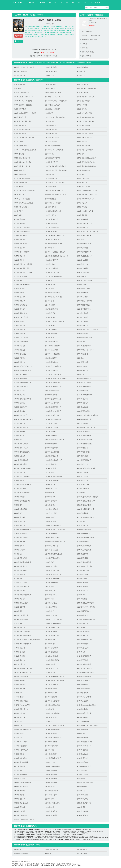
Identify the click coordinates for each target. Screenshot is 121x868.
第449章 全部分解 (51, 693)
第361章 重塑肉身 (20, 574)
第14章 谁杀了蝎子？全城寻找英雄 (56, 101)
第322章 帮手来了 (20, 521)
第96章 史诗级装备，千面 (85, 211)
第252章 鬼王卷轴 (82, 423)
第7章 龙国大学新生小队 (22, 93)
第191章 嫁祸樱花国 (52, 342)
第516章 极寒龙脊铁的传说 (85, 783)
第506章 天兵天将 (51, 770)
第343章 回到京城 (20, 550)
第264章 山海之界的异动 (85, 440)
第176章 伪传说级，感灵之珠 (55, 321)
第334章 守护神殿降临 (21, 538)
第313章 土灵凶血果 (20, 509)
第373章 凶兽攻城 (20, 591)
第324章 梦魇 (81, 521)
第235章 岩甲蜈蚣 (20, 403)
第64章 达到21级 (19, 170)
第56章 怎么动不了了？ (53, 158)
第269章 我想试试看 (52, 448)
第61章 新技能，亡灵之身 (22, 166)
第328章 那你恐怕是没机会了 (23, 529)
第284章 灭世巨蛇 (51, 468)
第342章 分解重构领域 (84, 546)
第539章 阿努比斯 (82, 67)
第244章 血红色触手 (20, 415)
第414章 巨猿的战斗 (83, 644)
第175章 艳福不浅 (20, 321)
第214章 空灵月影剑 (20, 374)
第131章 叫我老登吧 (52, 260)
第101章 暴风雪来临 (52, 219)
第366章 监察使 (82, 578)
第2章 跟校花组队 (51, 85)
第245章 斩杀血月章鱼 (52, 415)
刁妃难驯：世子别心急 (21, 854)
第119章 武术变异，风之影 (54, 244)
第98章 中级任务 (51, 215)
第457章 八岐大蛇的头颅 (22, 705)
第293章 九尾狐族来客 (52, 480)
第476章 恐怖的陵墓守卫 (53, 730)
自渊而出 (51, 24)
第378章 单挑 (81, 595)
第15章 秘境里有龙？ (83, 101)
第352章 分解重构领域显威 (22, 562)
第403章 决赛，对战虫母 (22, 632)
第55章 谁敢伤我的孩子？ (22, 158)
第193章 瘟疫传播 (20, 346)
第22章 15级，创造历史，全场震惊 (25, 113)
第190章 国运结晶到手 (21, 342)
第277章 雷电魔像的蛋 (21, 460)
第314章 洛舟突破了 (52, 509)
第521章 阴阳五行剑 (52, 791)
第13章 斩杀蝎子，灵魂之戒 (23, 101)
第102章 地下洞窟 (82, 219)
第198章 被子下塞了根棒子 (85, 350)
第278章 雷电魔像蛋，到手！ (55, 460)
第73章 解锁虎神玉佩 (21, 182)
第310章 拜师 (18, 505)
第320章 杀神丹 (50, 517)
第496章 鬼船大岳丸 (20, 758)
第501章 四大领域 (82, 762)
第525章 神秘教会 (82, 795)
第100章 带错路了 (20, 219)
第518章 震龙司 (50, 787)
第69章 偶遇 (81, 174)
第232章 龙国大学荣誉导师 (22, 399)
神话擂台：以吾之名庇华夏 (90, 40)
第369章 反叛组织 (82, 583)
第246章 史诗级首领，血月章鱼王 (87, 415)
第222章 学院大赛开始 (84, 383)
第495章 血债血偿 (82, 754)
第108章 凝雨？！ (82, 227)
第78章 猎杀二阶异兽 (83, 187)
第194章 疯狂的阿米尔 (52, 346)
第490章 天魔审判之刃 (21, 750)
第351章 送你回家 (82, 558)
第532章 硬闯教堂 (20, 807)
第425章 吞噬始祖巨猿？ (53, 660)
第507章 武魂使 (82, 770)
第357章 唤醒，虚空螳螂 (85, 566)
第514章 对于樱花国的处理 (22, 783)
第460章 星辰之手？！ (21, 709)
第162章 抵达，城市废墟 (85, 301)
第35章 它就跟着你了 (52, 129)
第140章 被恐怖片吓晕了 (53, 272)
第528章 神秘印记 (82, 799)
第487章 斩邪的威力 (20, 746)
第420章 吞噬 (81, 652)
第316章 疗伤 (18, 513)
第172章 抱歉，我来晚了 (22, 317)
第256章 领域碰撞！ (20, 431)
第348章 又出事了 (82, 554)
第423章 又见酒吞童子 (84, 656)
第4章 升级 (17, 89)
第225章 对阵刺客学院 (84, 387)
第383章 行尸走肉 (51, 603)
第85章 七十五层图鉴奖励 (22, 199)
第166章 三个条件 (20, 309)
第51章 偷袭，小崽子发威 (85, 150)
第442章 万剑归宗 (20, 685)
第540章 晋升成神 (51, 67)
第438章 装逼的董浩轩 (84, 676)
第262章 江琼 (18, 440)
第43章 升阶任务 (19, 142)
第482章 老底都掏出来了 (53, 738)
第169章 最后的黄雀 (20, 313)
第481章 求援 (18, 738)
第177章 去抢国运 (82, 321)
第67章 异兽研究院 (20, 174)
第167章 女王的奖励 (52, 309)
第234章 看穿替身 (82, 399)
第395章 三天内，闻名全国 (54, 619)
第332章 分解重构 (51, 534)
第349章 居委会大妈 (20, 558)
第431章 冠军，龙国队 (52, 668)
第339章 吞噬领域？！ (84, 542)
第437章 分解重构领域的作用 (55, 676)
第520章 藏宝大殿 (20, 791)
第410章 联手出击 (51, 640)
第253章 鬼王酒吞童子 (21, 427)
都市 (61, 3)
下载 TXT (19, 41)
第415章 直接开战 (20, 648)
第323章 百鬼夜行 (51, 521)
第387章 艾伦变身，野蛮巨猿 (86, 607)
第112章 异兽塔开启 (20, 236)
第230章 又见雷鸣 (51, 395)
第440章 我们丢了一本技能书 (55, 681)
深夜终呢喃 (85, 48)
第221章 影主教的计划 (52, 383)
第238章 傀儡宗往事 (20, 407)
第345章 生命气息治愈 (84, 550)
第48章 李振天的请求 (83, 146)
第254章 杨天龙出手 (52, 427)
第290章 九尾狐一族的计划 (54, 476)
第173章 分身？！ (51, 317)
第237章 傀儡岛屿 (82, 403)
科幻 (79, 3)
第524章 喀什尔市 (51, 795)
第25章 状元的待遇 (20, 117)
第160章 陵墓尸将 (20, 301)
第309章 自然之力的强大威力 (86, 501)
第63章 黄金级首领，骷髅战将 (86, 166)
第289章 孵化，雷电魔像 (22, 476)
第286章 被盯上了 (20, 472)
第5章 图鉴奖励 (50, 89)
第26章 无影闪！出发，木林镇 (55, 117)
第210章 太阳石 (82, 366)
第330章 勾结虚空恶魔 (84, 529)
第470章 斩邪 (50, 721)
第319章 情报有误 (20, 517)
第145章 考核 (18, 280)
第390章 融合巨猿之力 (84, 611)
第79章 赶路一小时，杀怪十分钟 (24, 191)
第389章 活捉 (50, 611)
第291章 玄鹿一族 (82, 476)
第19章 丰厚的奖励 (20, 109)
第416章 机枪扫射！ (52, 648)
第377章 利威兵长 (51, 595)
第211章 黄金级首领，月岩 (22, 370)
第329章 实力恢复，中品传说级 (55, 529)
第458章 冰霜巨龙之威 (52, 705)
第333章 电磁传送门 (83, 534)
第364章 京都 (18, 578)
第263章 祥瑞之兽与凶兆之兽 (55, 440)
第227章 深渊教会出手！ (53, 391)
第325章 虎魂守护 (20, 525)
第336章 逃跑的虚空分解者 (85, 538)
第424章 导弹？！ (20, 660)
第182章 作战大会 (51, 329)
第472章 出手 (18, 725)
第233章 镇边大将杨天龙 (53, 399)
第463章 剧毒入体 (20, 713)
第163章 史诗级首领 (20, 305)
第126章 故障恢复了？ (84, 252)
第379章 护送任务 (20, 599)
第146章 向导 (50, 280)
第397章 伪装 (18, 623)
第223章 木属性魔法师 (21, 387)
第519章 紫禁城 (82, 787)
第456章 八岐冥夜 (82, 701)
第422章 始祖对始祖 (52, 656)
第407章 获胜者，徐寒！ (53, 636)
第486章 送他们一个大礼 (85, 742)
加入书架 (19, 36)
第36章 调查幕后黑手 (83, 129)
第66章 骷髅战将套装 (83, 170)
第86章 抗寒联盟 (51, 199)
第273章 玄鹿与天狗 (83, 452)
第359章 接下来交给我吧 (53, 570)
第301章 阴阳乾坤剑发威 (22, 493)
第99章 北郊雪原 (82, 215)
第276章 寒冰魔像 (82, 456)
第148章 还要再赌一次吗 (22, 285)
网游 (73, 3)
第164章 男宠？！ (51, 305)
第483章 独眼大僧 (82, 738)
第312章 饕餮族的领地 (84, 505)
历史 (67, 3)
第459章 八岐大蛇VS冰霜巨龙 (86, 705)
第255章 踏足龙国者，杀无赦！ (87, 427)
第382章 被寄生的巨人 (21, 603)
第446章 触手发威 (51, 689)
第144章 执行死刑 (82, 276)
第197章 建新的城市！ (52, 350)
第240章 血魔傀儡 (82, 407)
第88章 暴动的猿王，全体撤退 (23, 203)
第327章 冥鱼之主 (82, 525)
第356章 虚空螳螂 (51, 566)
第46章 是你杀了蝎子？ (21, 146)
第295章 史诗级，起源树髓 (22, 485)
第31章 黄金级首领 (20, 125)
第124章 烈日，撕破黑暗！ (22, 252)
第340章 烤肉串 (19, 546)
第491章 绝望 (50, 750)
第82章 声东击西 (19, 195)
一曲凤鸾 (84, 44)
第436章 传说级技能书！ (22, 676)
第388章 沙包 (18, 611)
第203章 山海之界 (51, 358)
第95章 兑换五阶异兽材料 (53, 211)
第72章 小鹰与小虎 (83, 178)
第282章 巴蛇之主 (82, 464)
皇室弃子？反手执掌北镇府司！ (98, 19)
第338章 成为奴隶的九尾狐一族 (55, 542)
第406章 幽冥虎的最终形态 (22, 636)
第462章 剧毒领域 (82, 709)
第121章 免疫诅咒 (20, 248)
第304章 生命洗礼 (20, 497)
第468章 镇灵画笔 (82, 717)
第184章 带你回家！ (20, 334)
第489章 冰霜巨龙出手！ (85, 746)
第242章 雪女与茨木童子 (53, 411)
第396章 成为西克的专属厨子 (86, 619)
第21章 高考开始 (82, 109)
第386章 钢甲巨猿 (51, 607)
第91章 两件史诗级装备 (21, 207)
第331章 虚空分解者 (20, 534)
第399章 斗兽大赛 (82, 623)
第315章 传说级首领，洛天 (85, 509)
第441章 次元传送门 (83, 681)
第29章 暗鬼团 (50, 121)
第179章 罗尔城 (50, 325)
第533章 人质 (81, 75)
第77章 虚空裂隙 (51, 187)
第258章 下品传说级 (83, 431)
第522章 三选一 (82, 791)
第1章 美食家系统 (20, 85)
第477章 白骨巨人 (82, 730)
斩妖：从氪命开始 (87, 32)
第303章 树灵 (81, 493)
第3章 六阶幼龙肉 (82, 85)
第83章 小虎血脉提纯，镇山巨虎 (56, 195)
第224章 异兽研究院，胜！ (54, 387)
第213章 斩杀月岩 (82, 370)
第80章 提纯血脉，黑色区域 (54, 191)
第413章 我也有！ (51, 644)
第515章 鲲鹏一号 (51, 783)
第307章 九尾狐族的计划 (22, 501)
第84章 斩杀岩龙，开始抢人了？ (87, 195)
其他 (91, 3)
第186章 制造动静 (82, 334)
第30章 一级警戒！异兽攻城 (86, 121)
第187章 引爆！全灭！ (21, 338)
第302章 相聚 (50, 493)
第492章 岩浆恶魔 (82, 750)
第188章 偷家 (50, 338)
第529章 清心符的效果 (21, 803)
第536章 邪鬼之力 (82, 71)
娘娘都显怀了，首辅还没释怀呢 (91, 36)
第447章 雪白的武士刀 (84, 689)
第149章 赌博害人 (51, 285)
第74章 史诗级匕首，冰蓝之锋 (55, 182)
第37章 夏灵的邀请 (20, 133)
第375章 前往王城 (82, 591)
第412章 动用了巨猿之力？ (22, 644)
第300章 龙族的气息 (83, 489)
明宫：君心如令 (82, 854)
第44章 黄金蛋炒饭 (51, 142)
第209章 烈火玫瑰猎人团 (53, 366)
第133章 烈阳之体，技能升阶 (23, 264)
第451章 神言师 (19, 697)
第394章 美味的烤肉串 (21, 619)
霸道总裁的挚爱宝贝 (88, 52)
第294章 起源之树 (82, 480)
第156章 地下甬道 (82, 293)
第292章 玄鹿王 (19, 480)
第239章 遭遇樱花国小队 (53, 407)
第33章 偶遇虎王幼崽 (83, 125)
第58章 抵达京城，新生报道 (23, 162)
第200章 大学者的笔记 (52, 354)
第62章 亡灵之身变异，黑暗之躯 (56, 166)
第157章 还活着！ (20, 297)
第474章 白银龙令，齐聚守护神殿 (87, 725)
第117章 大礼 (81, 240)
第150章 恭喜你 (82, 285)
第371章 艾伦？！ (51, 587)
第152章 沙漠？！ (51, 289)
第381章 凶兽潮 (82, 599)
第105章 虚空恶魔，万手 (85, 223)
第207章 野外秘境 (82, 362)
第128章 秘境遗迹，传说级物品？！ (57, 256)
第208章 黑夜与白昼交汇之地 (23, 366)
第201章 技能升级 (82, 354)
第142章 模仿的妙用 (20, 276)
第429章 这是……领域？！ (85, 664)
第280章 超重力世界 (20, 464)
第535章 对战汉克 (20, 75)
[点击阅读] (92, 25)
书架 (42, 3)
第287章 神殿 (50, 472)
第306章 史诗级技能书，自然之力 (87, 497)
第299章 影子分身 (51, 489)
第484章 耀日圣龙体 (20, 742)
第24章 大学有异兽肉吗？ (85, 113)
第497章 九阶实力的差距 (53, 758)
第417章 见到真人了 (83, 648)
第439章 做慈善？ (20, 681)
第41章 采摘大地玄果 (52, 138)
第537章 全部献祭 (51, 71)
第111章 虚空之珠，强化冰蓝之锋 (87, 231)
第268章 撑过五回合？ (21, 448)
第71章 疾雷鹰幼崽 (51, 178)
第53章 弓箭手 (50, 154)
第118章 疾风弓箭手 (20, 244)
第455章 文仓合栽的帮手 (53, 701)
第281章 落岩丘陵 (51, 464)
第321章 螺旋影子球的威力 (85, 517)
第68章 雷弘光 (50, 174)
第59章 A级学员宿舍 (52, 162)
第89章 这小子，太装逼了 (53, 203)
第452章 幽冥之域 (51, 697)
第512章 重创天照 (51, 778)
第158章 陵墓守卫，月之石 (54, 297)
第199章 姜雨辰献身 (20, 354)
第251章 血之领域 (51, 423)
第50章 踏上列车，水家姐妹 (54, 150)
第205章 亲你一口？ (20, 362)
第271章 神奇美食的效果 (22, 452)
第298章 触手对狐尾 (20, 489)
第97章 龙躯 (18, 215)
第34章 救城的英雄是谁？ (22, 129)
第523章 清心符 (19, 795)
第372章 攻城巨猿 (82, 587)
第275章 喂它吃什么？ (52, 456)
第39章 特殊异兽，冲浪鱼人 (86, 133)
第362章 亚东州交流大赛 (53, 574)
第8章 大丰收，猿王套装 (53, 93)
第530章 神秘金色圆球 (52, 803)
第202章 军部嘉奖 (20, 358)
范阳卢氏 (95, 22)
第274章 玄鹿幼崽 (20, 456)
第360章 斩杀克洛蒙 (83, 570)
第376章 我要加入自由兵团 (22, 595)
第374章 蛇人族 (50, 591)
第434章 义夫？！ (51, 672)
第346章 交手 (18, 554)
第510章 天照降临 (82, 774)
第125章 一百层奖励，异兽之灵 (55, 252)
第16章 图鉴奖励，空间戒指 (23, 105)
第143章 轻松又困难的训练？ (55, 276)
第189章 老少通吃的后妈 (85, 338)
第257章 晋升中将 (51, 431)
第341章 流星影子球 (52, 546)
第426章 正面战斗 (82, 660)
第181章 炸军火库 (20, 329)
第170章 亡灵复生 (51, 313)
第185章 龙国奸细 (51, 334)
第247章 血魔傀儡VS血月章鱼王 (24, 419)
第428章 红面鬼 (50, 664)
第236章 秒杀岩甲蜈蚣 (52, 403)
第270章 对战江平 (82, 448)
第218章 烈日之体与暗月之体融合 (56, 378)
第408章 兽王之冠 (82, 636)
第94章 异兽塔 (18, 211)
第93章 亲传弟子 (82, 207)
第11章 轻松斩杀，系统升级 (54, 97)
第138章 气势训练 (82, 268)
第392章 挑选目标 (51, 615)
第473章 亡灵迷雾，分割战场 (55, 725)
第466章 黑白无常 (20, 717)
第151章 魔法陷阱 (20, 289)
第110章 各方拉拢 (51, 231)
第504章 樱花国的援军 (84, 766)
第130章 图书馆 (19, 260)
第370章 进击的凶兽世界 (22, 587)
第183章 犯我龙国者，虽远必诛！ (87, 329)
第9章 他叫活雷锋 (82, 93)
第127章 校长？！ (20, 256)
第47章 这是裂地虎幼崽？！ (54, 146)
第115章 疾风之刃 (20, 240)
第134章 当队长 (50, 264)
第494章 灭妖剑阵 (51, 754)
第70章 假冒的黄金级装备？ (23, 178)
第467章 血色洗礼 (51, 717)
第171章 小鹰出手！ (83, 313)
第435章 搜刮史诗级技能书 (85, 672)
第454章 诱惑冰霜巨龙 (21, 701)
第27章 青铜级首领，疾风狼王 (86, 117)
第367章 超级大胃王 (20, 583)
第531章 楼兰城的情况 (84, 803)
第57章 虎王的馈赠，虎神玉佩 (86, 158)
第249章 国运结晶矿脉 (84, 419)
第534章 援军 (50, 75)
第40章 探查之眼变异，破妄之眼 (24, 138)
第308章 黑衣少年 (51, 501)
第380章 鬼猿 (50, 599)
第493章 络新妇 (19, 754)
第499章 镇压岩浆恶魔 (21, 762)
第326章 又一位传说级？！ (54, 525)
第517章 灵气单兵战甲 (21, 787)
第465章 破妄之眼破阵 (84, 713)
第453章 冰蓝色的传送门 (85, 697)
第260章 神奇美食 (51, 436)
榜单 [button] (97, 3)
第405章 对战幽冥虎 (83, 632)
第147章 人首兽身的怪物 (85, 280)
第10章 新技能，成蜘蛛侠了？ (23, 97)
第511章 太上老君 (20, 778)
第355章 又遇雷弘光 (20, 566)
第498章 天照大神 (82, 758)
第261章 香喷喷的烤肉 (84, 436)
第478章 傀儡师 (19, 734)
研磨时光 (48, 854)
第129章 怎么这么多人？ (85, 256)
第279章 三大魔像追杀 (84, 460)
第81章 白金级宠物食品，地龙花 (87, 191)
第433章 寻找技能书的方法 (22, 672)
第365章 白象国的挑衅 (52, 578)
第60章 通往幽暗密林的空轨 (86, 162)
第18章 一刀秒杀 (82, 105)
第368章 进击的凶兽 (52, 583)
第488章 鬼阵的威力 (52, 746)
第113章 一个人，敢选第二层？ (55, 236)
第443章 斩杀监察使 (52, 685)
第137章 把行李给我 (52, 268)
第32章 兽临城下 (51, 125)
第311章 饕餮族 (50, 505)
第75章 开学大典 (82, 182)
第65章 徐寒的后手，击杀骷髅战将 (56, 170)
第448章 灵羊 (18, 693)
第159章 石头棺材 (82, 297)
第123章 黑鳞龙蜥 (82, 248)
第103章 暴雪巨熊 (20, 223)
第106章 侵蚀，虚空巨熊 (22, 227)
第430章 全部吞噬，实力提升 (23, 668)
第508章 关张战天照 (20, 774)
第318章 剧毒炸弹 (82, 513)
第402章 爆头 (81, 627)
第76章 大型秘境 (19, 187)
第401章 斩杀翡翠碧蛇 (52, 627)
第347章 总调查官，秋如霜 (54, 554)
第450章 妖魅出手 (82, 693)
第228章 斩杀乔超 (82, 391)
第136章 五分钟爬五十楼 (22, 268)
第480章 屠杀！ (82, 734)
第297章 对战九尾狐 (83, 485)
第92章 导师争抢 (51, 207)
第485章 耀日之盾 (51, 742)
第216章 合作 (81, 374)
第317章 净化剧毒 (51, 513)
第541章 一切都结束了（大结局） (48, 56)
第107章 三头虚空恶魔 (52, 227)
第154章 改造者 (19, 293)
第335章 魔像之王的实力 (53, 538)
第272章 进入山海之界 (52, 452)
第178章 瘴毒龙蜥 (20, 325)
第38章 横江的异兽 (51, 133)
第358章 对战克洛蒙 (20, 570)
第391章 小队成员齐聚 (21, 615)
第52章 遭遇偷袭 (19, 154)
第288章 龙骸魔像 (82, 472)
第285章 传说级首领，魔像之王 (87, 468)
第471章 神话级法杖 (83, 721)
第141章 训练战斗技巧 (84, 272)
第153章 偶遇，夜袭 (83, 289)
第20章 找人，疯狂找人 (53, 109)
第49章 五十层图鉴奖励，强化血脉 (25, 150)
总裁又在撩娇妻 (86, 56)
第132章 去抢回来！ (83, 260)
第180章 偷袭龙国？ (83, 325)
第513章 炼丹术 (82, 778)
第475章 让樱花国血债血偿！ (23, 730)
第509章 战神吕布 (51, 774)
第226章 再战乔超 (20, 391)
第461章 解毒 (50, 709)
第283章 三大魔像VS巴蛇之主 (23, 468)
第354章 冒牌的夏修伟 (84, 562)
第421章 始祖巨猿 (20, 656)
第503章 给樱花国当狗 (52, 766)
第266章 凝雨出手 (51, 444)
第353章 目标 (50, 562)
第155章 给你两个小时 (52, 293)
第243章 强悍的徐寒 (83, 411)
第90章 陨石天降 (82, 203)
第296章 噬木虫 (50, 485)
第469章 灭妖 (18, 721)
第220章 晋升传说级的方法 (22, 383)
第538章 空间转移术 (20, 71)
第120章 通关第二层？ (84, 244)
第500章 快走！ (50, 762)
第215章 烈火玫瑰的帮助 (53, 374)
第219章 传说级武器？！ (85, 378)
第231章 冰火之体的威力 (85, 395)
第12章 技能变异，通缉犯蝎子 (86, 97)
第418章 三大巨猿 (20, 652)
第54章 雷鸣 (81, 154)
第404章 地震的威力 (52, 632)
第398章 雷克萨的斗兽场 (53, 623)
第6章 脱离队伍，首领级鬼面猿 (87, 89)
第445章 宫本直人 (20, 689)
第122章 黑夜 (50, 248)
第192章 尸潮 (81, 342)
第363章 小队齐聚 (82, 574)
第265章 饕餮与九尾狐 (21, 444)
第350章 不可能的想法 (52, 558)
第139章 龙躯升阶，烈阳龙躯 (23, 272)
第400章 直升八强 (20, 627)
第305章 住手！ (50, 497)
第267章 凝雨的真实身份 (85, 444)
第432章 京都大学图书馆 (85, 668)
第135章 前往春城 (82, 264)
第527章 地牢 (50, 799)
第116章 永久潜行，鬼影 (53, 240)
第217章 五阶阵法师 (20, 378)
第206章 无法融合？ (52, 362)
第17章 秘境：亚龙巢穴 (53, 105)
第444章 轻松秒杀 (82, 685)
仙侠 (55, 3)
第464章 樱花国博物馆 (52, 713)
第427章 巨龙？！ (20, 664)
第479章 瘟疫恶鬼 (51, 734)
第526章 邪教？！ (20, 799)
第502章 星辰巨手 (20, 766)
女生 (85, 3)
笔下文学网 (17, 3)
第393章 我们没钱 (82, 615)
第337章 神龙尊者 (20, 542)
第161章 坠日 (50, 301)
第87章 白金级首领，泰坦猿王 (86, 199)
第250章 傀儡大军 (20, 423)
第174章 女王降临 (82, 317)
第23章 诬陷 (49, 113)
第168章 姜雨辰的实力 (84, 309)
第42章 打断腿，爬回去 (84, 138)
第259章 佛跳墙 (19, 436)
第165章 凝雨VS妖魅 (83, 305)
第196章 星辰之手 (20, 350)
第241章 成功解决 (20, 411)
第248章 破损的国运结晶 (53, 419)
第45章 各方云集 (82, 142)
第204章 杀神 (81, 358)
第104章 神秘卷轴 (51, 223)
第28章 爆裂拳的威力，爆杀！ (23, 121)
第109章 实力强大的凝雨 (22, 231)
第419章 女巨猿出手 (52, 652)
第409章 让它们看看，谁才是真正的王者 (27, 640)
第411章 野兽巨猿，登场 (85, 640)
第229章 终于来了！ (20, 395)
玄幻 (49, 3)
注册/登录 (31, 3)
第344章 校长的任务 (52, 550)
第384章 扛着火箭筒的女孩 (85, 603)
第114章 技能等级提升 (84, 236)
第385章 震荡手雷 (20, 607)
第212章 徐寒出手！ (52, 370)
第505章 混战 (18, 770)
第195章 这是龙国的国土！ (85, 346)
